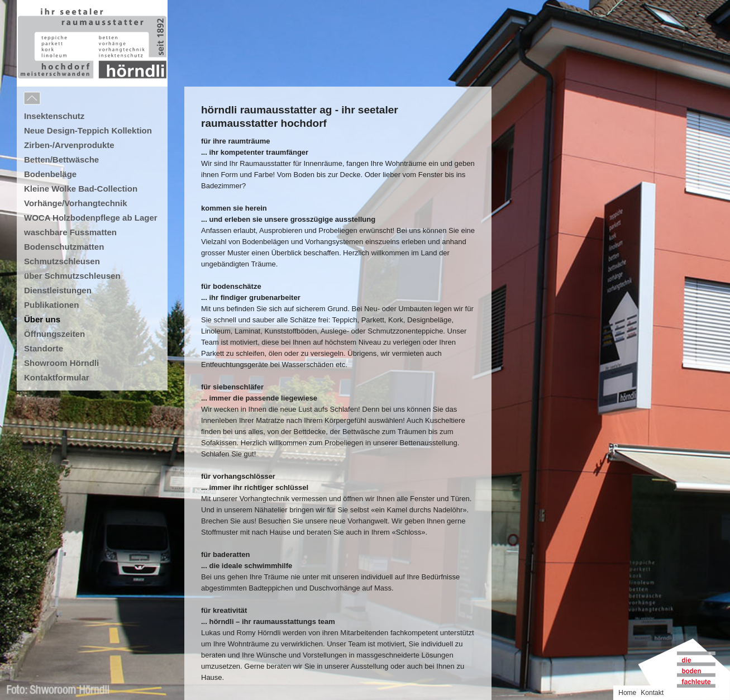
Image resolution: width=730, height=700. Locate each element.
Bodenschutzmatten (64, 247)
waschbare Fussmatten (70, 232)
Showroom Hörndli (61, 363)
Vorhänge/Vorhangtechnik (75, 203)
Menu (57, 99)
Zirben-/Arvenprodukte (69, 145)
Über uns (42, 319)
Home (627, 693)
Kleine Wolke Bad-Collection (81, 189)
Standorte (44, 348)
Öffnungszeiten (54, 334)
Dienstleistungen (58, 290)
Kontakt (652, 693)
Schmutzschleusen (62, 261)
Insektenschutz (54, 116)
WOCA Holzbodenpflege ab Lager (91, 218)
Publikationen (51, 305)
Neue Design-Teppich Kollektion (88, 130)
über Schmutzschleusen (72, 276)
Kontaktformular (57, 377)
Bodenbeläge (50, 174)
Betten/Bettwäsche (61, 159)
